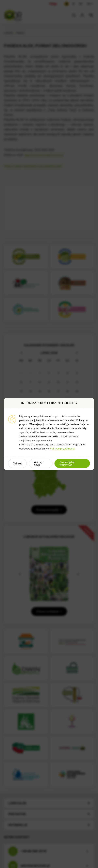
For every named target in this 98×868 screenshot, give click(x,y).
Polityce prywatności (62, 449)
